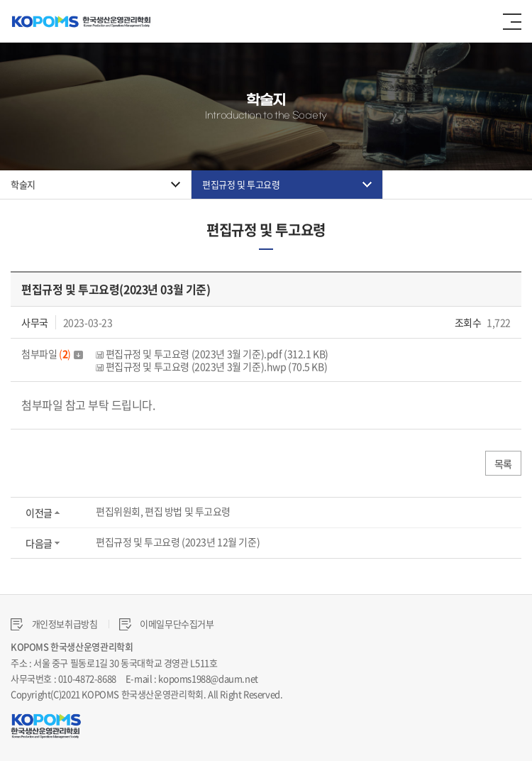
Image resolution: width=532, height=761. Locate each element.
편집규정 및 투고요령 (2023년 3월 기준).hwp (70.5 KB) (211, 366)
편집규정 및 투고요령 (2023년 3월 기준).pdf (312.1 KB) (212, 354)
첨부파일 (52, 354)
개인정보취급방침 (54, 624)
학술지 (23, 184)
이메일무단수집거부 (167, 624)
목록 (503, 464)
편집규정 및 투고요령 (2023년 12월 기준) (178, 542)
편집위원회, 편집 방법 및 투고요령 (163, 511)
